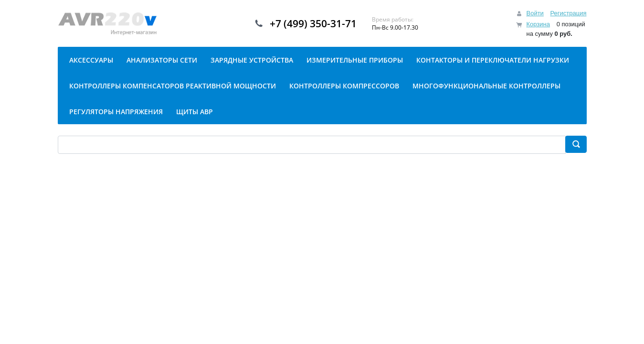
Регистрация (569, 13)
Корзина (538, 24)
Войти (535, 13)
